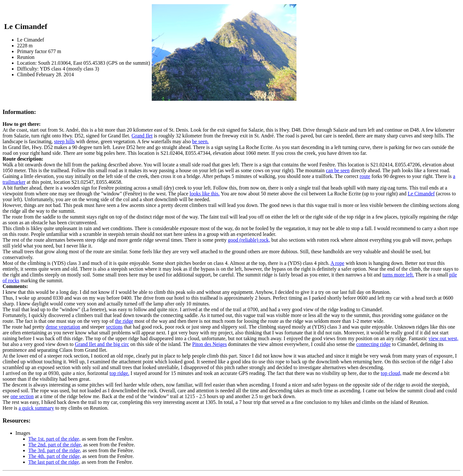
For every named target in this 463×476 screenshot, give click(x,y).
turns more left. (398, 275)
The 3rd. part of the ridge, (55, 450)
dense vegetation (63, 327)
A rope (337, 263)
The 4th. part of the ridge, (55, 456)
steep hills (64, 141)
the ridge (124, 321)
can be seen (338, 170)
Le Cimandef (421, 194)
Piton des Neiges (210, 344)
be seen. (201, 141)
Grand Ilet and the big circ (102, 344)
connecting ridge (373, 344)
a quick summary (36, 408)
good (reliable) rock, (249, 240)
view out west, (444, 338)
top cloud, (391, 373)
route (365, 176)
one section (22, 396)
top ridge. (119, 373)
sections (114, 327)
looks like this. (204, 194)
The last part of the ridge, (54, 462)
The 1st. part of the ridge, (54, 439)
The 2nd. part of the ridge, (55, 445)
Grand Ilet (142, 136)
